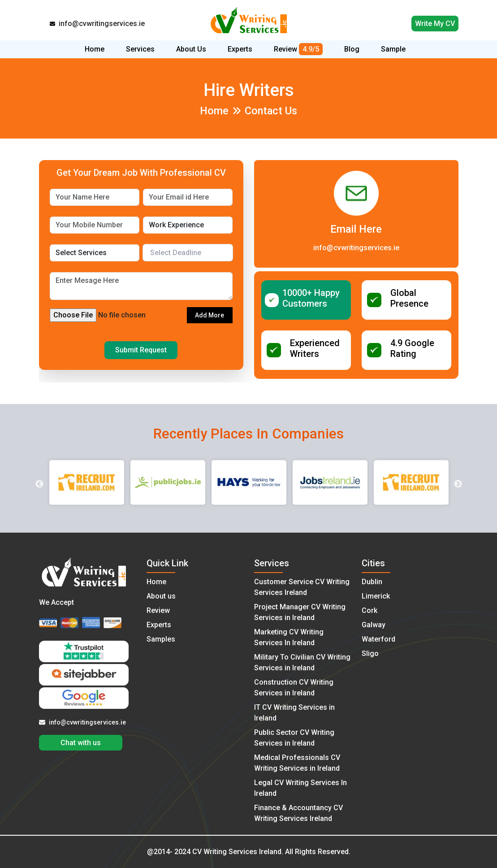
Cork (370, 610)
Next (458, 484)
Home (95, 49)
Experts (240, 49)
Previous (39, 484)
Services (140, 49)
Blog (352, 49)
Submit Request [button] (141, 350)
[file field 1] (118, 315)
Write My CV (435, 24)
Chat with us (81, 743)
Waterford (378, 639)
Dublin (372, 582)
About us (161, 596)
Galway (374, 625)
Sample (393, 49)
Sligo (370, 653)
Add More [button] (210, 315)
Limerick (376, 596)
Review (298, 49)
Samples (161, 639)
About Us (191, 49)
